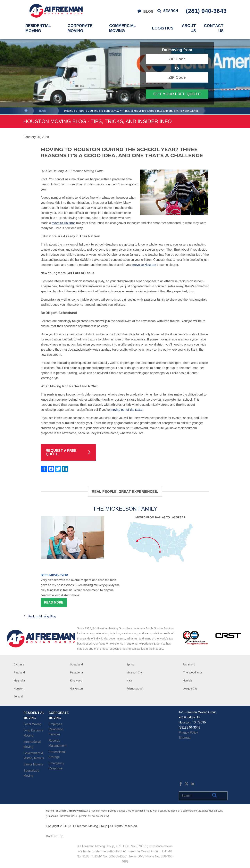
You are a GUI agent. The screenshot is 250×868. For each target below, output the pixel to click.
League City (190, 689)
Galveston (76, 689)
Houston (19, 689)
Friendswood (135, 689)
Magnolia (19, 680)
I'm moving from (177, 50)
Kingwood (76, 680)
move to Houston (64, 223)
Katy (129, 680)
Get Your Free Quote (177, 94)
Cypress (19, 664)
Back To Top (55, 836)
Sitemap (185, 738)
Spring (131, 664)
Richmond (189, 664)
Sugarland (76, 664)
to (177, 68)
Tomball (18, 697)
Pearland (19, 672)
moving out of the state (127, 410)
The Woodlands (193, 672)
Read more (54, 602)
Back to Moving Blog (40, 616)
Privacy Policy (188, 733)
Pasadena (76, 672)
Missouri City (135, 672)
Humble (187, 680)
